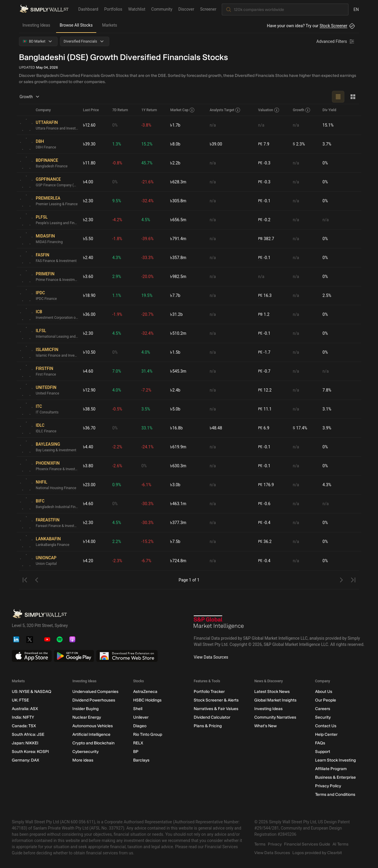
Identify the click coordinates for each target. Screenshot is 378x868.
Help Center (326, 734)
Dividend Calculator (212, 717)
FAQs (320, 743)
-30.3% (148, 504)
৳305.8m (178, 201)
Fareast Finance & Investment (57, 526)
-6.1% (146, 485)
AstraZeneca (145, 692)
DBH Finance (46, 147)
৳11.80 (89, 163)
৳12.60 (89, 125)
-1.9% (117, 314)
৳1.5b (175, 352)
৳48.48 (216, 428)
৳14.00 (89, 542)
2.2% (117, 542)
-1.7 (264, 352)
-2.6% (117, 466)
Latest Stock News (272, 692)
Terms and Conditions (335, 795)
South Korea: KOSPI (30, 752)
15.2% (147, 144)
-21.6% (148, 182)
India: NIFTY (23, 717)
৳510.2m (178, 333)
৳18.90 (89, 295)
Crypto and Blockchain (93, 743)
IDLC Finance (46, 431)
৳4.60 (88, 371)
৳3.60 (88, 277)
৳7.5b (175, 542)
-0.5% (117, 409)
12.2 (265, 390)
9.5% (117, 201)
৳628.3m (178, 182)
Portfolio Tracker (209, 692)
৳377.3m (178, 523)
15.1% (328, 125)
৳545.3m (178, 371)
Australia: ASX (25, 709)
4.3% (117, 258)
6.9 (264, 428)
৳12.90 (89, 390)
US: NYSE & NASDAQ (32, 692)
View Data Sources (211, 657)
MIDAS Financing (49, 242)
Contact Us (326, 726)
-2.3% (117, 561)
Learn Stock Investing (335, 760)
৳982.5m (178, 277)
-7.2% (146, 390)
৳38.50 (89, 409)
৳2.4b (175, 390)
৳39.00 (216, 144)
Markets (110, 25)
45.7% (147, 163)
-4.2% (117, 220)
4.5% (146, 220)
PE (260, 144)
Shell (138, 709)
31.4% (147, 371)
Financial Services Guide (307, 844)
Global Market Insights (275, 700)
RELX (138, 743)
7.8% (327, 390)
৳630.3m (178, 466)
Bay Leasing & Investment (56, 450)
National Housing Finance (56, 488)
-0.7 (264, 371)
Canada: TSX (24, 726)
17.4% (300, 428)
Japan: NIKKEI (25, 743)
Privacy (275, 844)
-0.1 (264, 201)
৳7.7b (175, 295)
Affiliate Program (331, 769)
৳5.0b (175, 409)
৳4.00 (88, 182)
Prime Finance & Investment (57, 280)
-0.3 (264, 163)
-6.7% (146, 561)
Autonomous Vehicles (93, 726)
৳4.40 (88, 447)
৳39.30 (89, 144)
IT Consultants (47, 412)
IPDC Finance (46, 299)
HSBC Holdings (147, 700)
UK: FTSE (20, 700)
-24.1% (148, 447)
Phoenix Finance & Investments (57, 469)
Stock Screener (333, 26)
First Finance (46, 374)
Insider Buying (85, 709)
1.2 (264, 315)
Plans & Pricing (208, 726)
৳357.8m (178, 258)
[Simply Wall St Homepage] (44, 9)
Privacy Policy (328, 786)
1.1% (117, 295)
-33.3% (148, 258)
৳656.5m (178, 220)
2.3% (299, 144)
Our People (326, 700)
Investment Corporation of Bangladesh (57, 318)
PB (260, 239)
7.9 (264, 144)
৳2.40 (88, 258)
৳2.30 (88, 201)
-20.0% (148, 277)
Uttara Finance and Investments (57, 128)
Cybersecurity (85, 752)
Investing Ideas (36, 25)
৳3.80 (88, 466)
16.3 (265, 296)
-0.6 (264, 504)
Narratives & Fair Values (216, 709)
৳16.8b (176, 428)
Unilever (141, 717)
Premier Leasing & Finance (57, 204)
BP (136, 752)
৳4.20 (88, 561)
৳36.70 (89, 428)
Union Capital (46, 564)
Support (323, 752)
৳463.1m (178, 504)
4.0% (146, 352)
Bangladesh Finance (52, 166)
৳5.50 (88, 239)
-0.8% (117, 163)
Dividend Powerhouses (94, 700)
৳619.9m (178, 447)
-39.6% (148, 239)
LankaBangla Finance (53, 545)
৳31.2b (176, 314)
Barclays (141, 760)
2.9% (117, 277)
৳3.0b (175, 485)
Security (323, 717)
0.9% (117, 485)
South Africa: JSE (28, 734)
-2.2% (117, 447)
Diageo (140, 726)
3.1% (327, 409)
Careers (323, 709)
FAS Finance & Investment (56, 261)
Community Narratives (275, 717)
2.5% (327, 295)
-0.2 (264, 220)
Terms (260, 844)
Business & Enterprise (335, 777)
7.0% (117, 371)
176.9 (266, 485)
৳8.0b (175, 144)
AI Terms (340, 844)
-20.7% (148, 314)
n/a (213, 125)
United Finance (47, 393)
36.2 (265, 542)
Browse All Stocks (76, 25)
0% (115, 125)
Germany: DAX (26, 760)
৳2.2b (175, 163)
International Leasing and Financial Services (57, 337)
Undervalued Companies (95, 692)
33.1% (147, 428)
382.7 (266, 239)
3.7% (327, 144)
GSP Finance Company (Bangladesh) (57, 185)
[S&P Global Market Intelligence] (219, 623)
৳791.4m (178, 239)
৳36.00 (89, 314)
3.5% (146, 409)
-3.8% (146, 125)
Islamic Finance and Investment (57, 355)
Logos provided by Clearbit (317, 853)
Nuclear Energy (87, 717)
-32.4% (148, 201)
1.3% (117, 144)
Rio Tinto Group (148, 734)
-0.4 (264, 523)
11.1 (265, 409)
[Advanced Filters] (336, 41)
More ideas (83, 760)
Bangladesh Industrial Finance (57, 507)
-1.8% (117, 239)
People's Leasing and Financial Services (57, 223)
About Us (324, 692)
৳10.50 (89, 352)
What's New (265, 726)
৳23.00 (89, 485)
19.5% (147, 295)
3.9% (327, 428)
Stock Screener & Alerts (216, 700)
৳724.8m (178, 561)
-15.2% (148, 542)
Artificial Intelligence (91, 734)
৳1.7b (175, 125)
